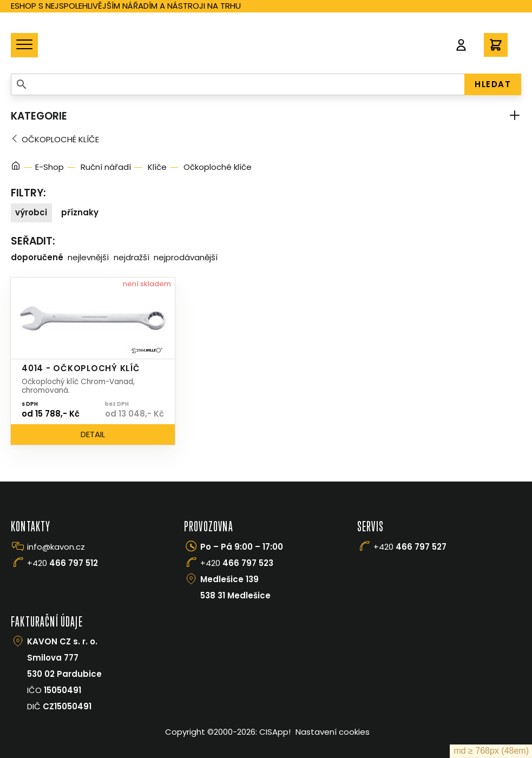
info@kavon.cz (56, 547)
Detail (93, 434)
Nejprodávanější (186, 257)
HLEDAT (493, 84)
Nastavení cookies (333, 732)
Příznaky (80, 212)
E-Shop (50, 167)
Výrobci (31, 212)
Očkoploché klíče (60, 139)
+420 (63, 563)
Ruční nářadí (106, 167)
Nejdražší (132, 257)
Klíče (157, 167)
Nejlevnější (88, 257)
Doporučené (37, 257)
